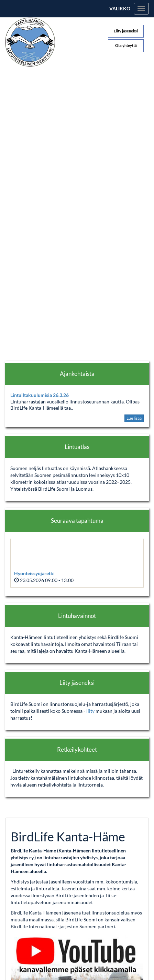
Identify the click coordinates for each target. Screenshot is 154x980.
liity (91, 711)
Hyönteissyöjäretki (34, 573)
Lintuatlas (77, 447)
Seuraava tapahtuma (77, 521)
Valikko (120, 8)
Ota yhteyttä (126, 45)
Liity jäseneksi (126, 31)
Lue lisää (134, 418)
